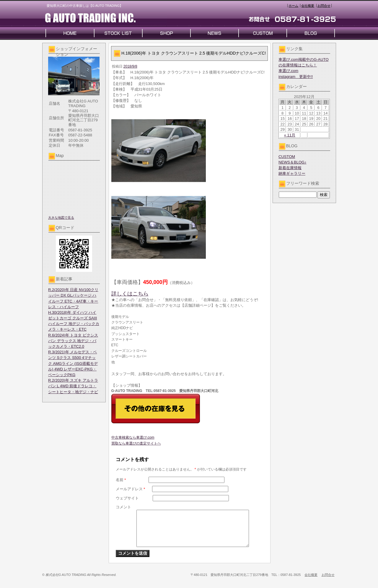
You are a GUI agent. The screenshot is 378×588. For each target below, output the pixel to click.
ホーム (293, 6)
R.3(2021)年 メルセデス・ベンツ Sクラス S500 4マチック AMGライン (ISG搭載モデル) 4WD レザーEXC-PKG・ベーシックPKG (73, 363)
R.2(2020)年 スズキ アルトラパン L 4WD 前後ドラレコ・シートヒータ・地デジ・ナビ (73, 386)
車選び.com (288, 71)
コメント (123, 507)
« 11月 (290, 135)
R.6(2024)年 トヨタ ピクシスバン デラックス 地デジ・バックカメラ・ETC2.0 (73, 341)
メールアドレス (131, 489)
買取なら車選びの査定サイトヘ (136, 443)
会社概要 (308, 6)
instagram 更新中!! (296, 77)
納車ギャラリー (292, 173)
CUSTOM (287, 157)
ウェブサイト (127, 498)
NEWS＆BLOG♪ (293, 162)
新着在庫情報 (290, 168)
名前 (121, 480)
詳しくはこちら (130, 294)
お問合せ (324, 6)
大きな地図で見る (61, 218)
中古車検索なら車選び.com (133, 437)
